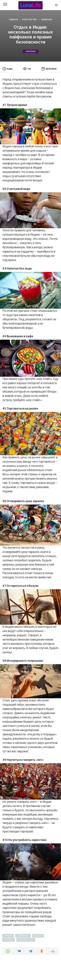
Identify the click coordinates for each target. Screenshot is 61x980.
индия (9, 936)
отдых (39, 936)
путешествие (26, 940)
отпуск (9, 940)
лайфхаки (31, 51)
